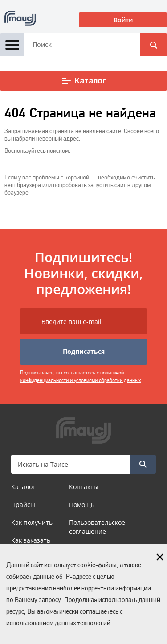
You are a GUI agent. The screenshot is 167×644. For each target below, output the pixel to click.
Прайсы (23, 505)
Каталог (83, 81)
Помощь (82, 505)
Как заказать (31, 540)
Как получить (32, 522)
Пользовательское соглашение (97, 527)
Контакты (84, 487)
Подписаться (84, 351)
